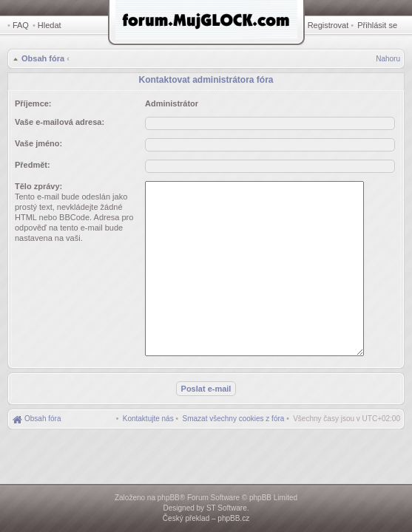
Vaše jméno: (38, 143)
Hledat (50, 25)
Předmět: (33, 165)
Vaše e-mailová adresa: (60, 122)
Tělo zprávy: (38, 186)
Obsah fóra (43, 58)
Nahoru (388, 59)
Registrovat (328, 25)
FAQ (21, 25)
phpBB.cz (233, 518)
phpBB (169, 498)
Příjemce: (33, 103)
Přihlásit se (377, 25)
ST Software (227, 508)
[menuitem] (234, 419)
